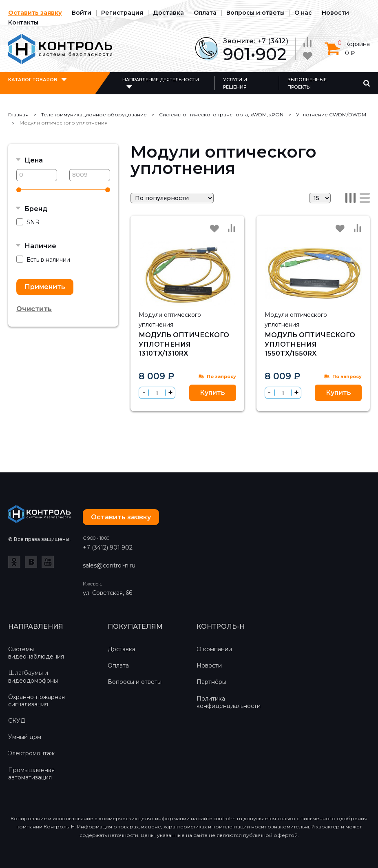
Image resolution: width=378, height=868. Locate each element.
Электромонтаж (31, 753)
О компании (214, 649)
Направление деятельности (161, 80)
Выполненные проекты (307, 83)
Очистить (34, 309)
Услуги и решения (235, 83)
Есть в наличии (43, 259)
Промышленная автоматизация (31, 774)
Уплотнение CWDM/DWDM (331, 115)
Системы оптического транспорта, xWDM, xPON (221, 115)
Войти (82, 13)
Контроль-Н (60, 49)
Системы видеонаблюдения (36, 653)
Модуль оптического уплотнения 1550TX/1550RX (310, 344)
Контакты (23, 22)
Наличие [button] (40, 246)
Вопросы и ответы (255, 13)
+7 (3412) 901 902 (108, 548)
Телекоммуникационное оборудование (94, 115)
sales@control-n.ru (109, 565)
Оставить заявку (35, 13)
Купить (212, 393)
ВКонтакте (31, 562)
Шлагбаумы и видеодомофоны (33, 677)
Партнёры (211, 682)
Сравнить (232, 228)
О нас (303, 13)
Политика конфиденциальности (229, 702)
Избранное (214, 229)
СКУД (17, 721)
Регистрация (122, 13)
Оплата (205, 13)
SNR (28, 222)
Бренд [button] (36, 209)
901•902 (255, 54)
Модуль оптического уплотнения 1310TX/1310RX (184, 344)
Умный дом (25, 737)
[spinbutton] (157, 393)
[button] (170, 393)
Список (365, 198)
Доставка (168, 13)
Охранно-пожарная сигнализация (36, 701)
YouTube (48, 562)
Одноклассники (14, 562)
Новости (335, 13)
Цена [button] (34, 160)
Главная (18, 115)
